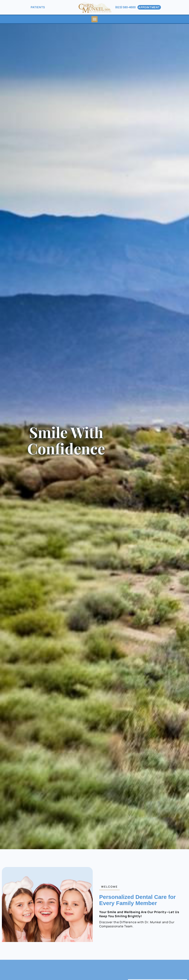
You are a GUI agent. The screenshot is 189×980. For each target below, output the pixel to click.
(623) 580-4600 (125, 7)
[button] (94, 19)
